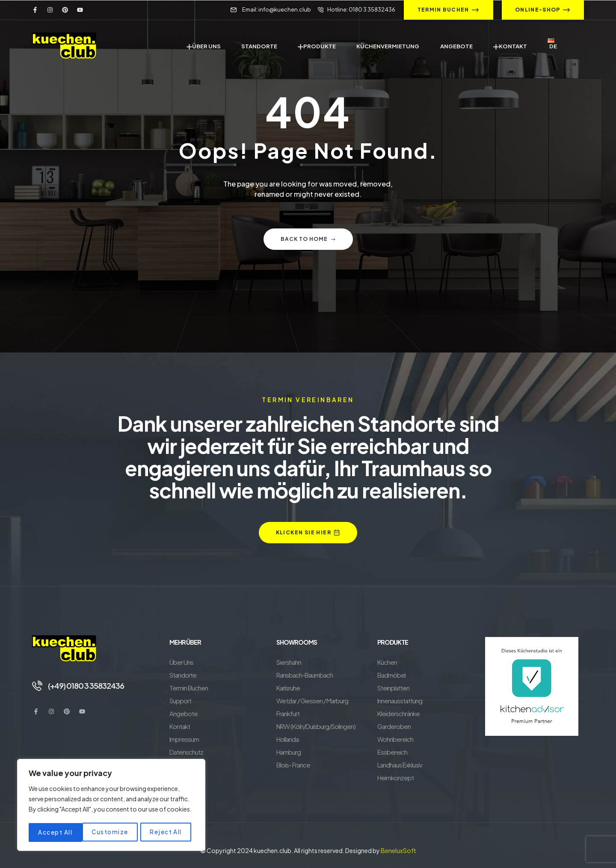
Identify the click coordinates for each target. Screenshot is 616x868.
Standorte (183, 675)
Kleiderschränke (398, 713)
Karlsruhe (288, 688)
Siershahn (289, 662)
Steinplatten (393, 688)
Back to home (308, 239)
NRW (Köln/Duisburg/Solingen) (316, 726)
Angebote (184, 713)
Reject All (113, 832)
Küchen (387, 662)
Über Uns (181, 662)
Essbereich (392, 752)
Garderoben (394, 726)
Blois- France (293, 765)
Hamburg (289, 752)
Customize (56, 832)
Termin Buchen (189, 688)
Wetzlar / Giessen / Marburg (312, 701)
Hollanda (287, 739)
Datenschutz (186, 752)
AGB (176, 765)
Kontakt (180, 726)
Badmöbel (391, 675)
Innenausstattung (400, 701)
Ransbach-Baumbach (305, 675)
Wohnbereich (395, 739)
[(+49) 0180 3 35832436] (37, 685)
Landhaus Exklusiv (400, 765)
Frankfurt (288, 713)
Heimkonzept (395, 778)
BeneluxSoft (398, 850)
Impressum (184, 739)
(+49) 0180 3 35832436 (87, 685)
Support (180, 701)
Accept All (167, 832)
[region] (111, 806)
